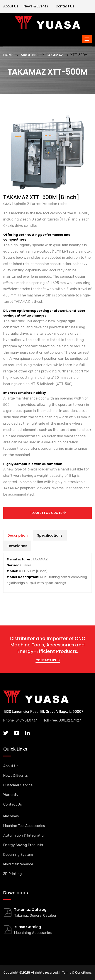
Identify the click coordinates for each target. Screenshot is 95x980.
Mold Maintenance (18, 864)
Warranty (11, 795)
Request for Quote (48, 513)
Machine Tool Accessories (24, 826)
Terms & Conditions (76, 973)
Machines (30, 55)
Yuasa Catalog (28, 927)
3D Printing (13, 874)
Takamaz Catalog (30, 910)
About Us (11, 6)
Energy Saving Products (23, 845)
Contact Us (65, 6)
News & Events (36, 6)
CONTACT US (48, 660)
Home (8, 55)
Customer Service (18, 785)
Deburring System (18, 855)
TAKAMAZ (54, 55)
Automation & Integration (24, 835)
